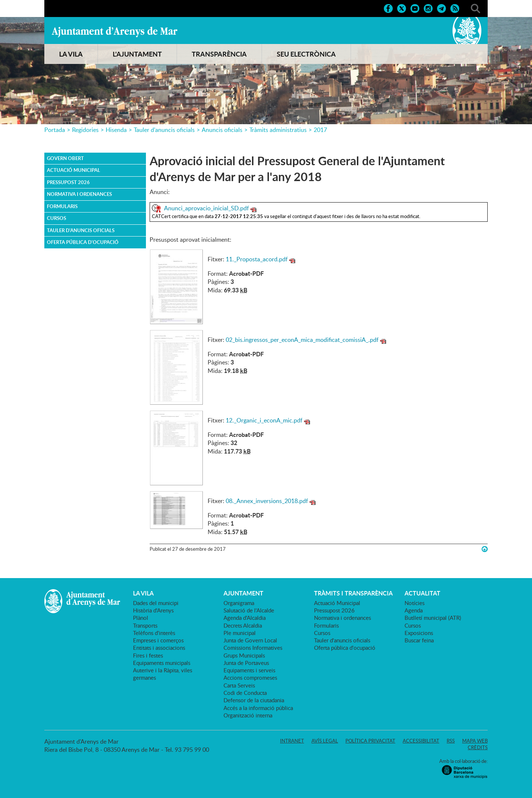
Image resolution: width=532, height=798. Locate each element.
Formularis (62, 206)
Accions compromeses (250, 678)
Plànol (141, 618)
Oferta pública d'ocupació (83, 242)
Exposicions (419, 633)
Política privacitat (370, 741)
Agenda (414, 610)
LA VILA (71, 54)
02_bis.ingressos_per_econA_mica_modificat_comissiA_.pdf (302, 340)
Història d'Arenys (153, 610)
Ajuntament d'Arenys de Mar (115, 32)
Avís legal (325, 741)
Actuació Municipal (74, 170)
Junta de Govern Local (250, 640)
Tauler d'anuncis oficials (164, 130)
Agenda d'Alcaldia (245, 618)
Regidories (85, 130)
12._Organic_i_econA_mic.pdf (264, 420)
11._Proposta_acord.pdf (257, 259)
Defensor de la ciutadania (254, 700)
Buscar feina (419, 640)
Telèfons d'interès (154, 633)
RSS (451, 741)
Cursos (57, 218)
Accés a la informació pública (258, 708)
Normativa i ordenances (79, 194)
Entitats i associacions (159, 648)
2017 (320, 130)
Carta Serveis (239, 685)
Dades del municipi (156, 603)
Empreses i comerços (158, 640)
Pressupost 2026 (68, 182)
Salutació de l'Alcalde (249, 610)
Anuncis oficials (222, 130)
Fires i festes (148, 655)
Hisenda (116, 130)
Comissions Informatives (253, 648)
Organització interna (248, 715)
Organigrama (239, 603)
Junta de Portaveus (246, 663)
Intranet (292, 741)
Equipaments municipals (162, 663)
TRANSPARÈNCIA (219, 54)
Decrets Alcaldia (243, 625)
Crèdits (478, 747)
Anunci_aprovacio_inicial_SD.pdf (207, 208)
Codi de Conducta (245, 693)
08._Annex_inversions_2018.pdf (267, 501)
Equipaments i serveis (249, 670)
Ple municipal (240, 633)
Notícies (415, 603)
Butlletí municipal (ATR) (433, 618)
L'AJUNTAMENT (137, 54)
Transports (145, 625)
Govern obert (65, 158)
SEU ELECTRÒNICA (306, 54)
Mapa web (475, 741)
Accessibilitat (421, 741)
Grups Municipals (244, 655)
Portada (55, 130)
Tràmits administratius (278, 130)
